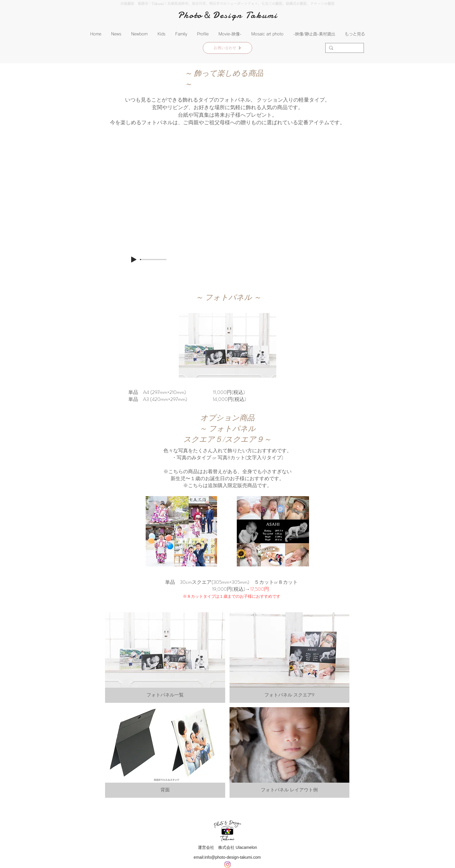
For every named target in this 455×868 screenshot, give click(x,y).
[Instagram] (228, 865)
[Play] (134, 260)
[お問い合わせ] (228, 48)
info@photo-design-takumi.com (233, 857)
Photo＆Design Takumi (228, 15)
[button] (139, 34)
